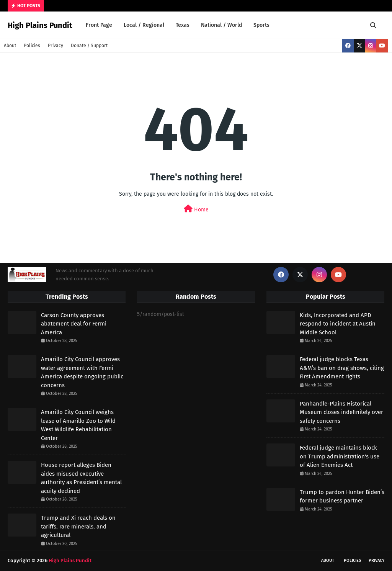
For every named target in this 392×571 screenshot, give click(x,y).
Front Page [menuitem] (99, 25)
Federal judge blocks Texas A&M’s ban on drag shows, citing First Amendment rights (342, 368)
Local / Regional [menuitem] (144, 25)
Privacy (56, 46)
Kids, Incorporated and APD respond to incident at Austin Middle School (338, 324)
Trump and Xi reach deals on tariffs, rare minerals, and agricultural (78, 526)
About (10, 46)
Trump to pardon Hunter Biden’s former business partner (342, 497)
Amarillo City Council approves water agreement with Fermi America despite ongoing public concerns (82, 372)
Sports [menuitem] (261, 25)
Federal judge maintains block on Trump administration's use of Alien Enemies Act (340, 456)
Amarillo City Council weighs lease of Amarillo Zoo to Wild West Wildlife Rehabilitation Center (78, 425)
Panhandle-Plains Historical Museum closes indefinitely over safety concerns (341, 412)
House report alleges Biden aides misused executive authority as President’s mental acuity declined (81, 478)
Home (196, 209)
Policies (32, 46)
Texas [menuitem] (183, 25)
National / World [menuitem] (221, 25)
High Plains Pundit (40, 25)
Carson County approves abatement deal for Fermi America (74, 324)
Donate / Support (89, 46)
